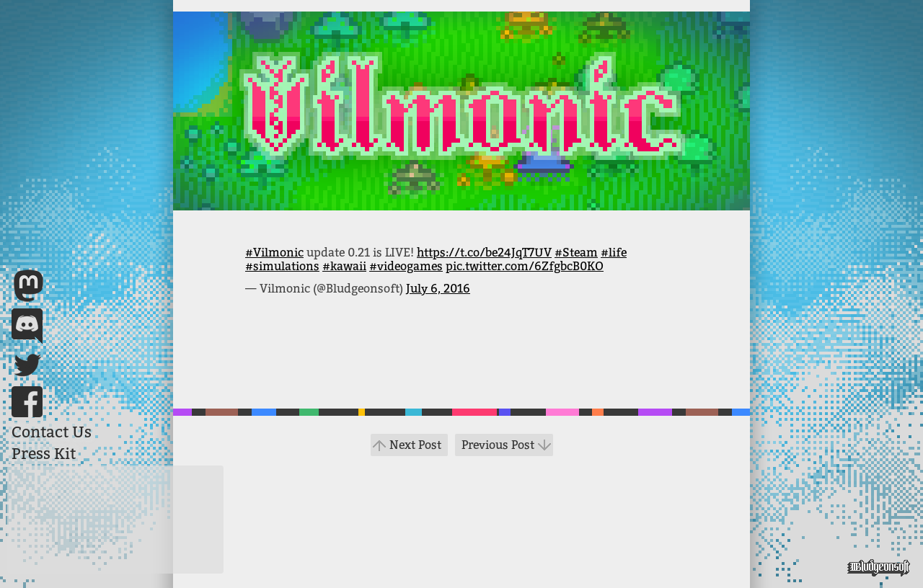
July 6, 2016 (438, 289)
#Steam (576, 253)
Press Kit (44, 454)
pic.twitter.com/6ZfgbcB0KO (525, 266)
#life (614, 253)
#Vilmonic (274, 253)
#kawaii (344, 266)
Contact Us (52, 432)
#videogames (406, 266)
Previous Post (498, 445)
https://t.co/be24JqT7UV (484, 253)
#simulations (282, 266)
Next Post (415, 445)
